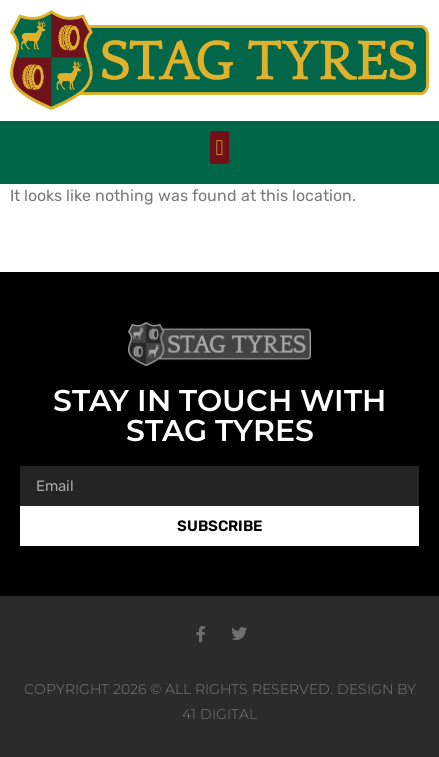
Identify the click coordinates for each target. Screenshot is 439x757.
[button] (219, 147)
